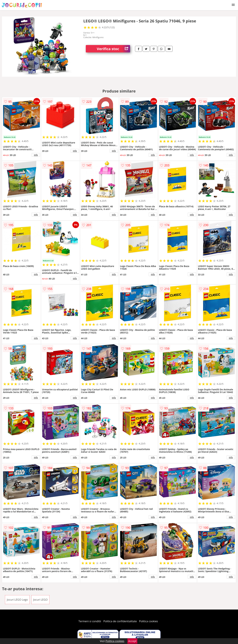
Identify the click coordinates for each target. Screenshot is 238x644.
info (36, 155)
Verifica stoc (113, 49)
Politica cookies (149, 621)
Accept (132, 641)
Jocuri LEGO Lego (17, 600)
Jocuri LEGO (40, 600)
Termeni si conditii (90, 621)
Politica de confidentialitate (120, 621)
